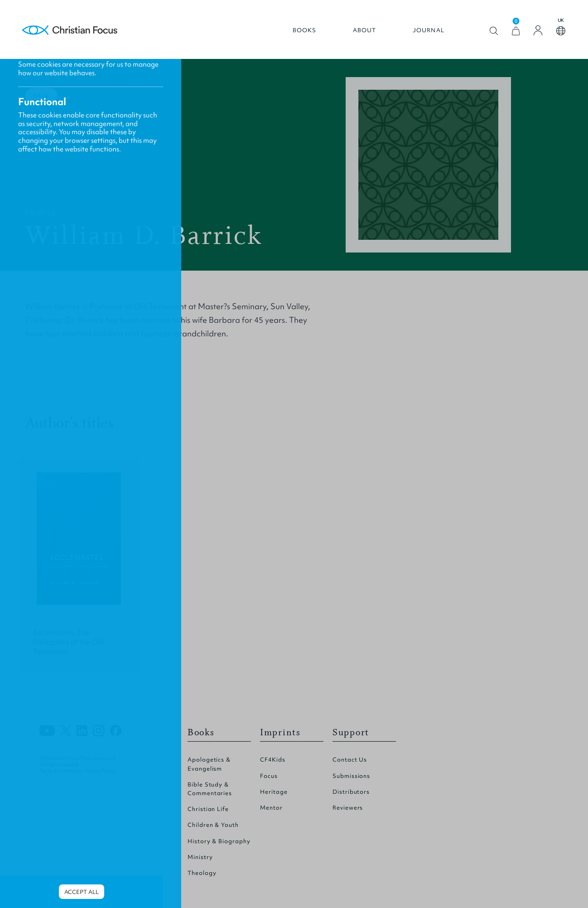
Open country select (561, 31)
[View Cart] (516, 31)
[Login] (538, 30)
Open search (494, 31)
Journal (429, 30)
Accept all (82, 892)
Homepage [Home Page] (70, 31)
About (365, 30)
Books (305, 30)
